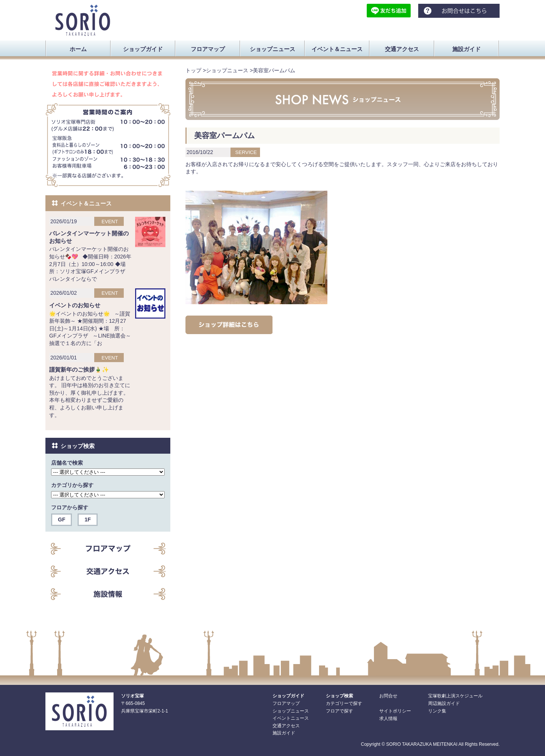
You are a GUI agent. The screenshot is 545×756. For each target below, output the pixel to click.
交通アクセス (286, 726)
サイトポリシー (395, 711)
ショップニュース (227, 70)
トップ (193, 70)
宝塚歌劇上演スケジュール (455, 696)
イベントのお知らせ (75, 305)
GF (62, 520)
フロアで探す (339, 711)
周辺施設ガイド (444, 703)
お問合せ (388, 696)
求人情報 (388, 719)
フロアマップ (286, 703)
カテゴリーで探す (344, 703)
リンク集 (437, 711)
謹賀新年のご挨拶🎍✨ (79, 369)
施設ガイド (284, 733)
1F (87, 520)
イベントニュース (291, 718)
